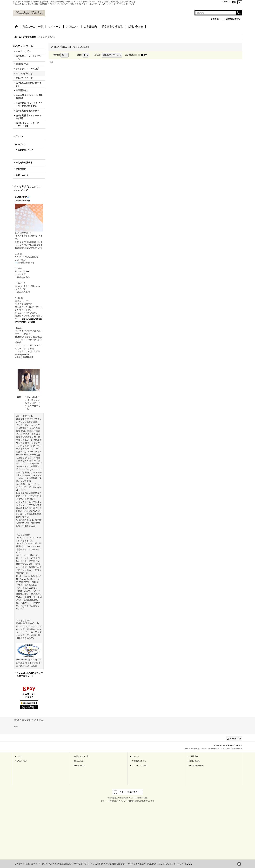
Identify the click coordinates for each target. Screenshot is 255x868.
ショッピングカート (140, 765)
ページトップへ (236, 739)
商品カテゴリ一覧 (81, 756)
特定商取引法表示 (24, 163)
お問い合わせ (22, 175)
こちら (189, 864)
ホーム (20, 756)
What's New (22, 761)
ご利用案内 (21, 169)
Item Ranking (80, 765)
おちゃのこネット (234, 745)
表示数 (56, 55)
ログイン (216, 19)
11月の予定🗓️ (22, 197)
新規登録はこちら (233, 19)
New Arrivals (79, 761)
